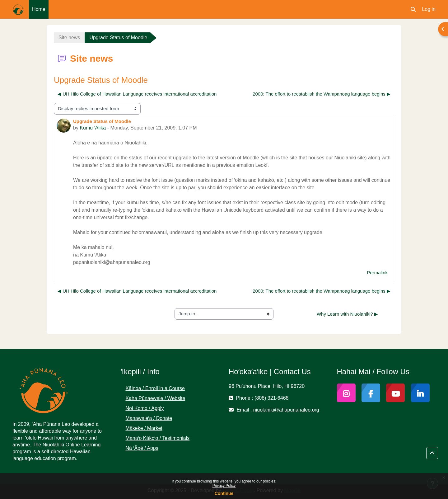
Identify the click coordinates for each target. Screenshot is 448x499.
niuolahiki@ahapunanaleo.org (286, 410)
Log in (429, 9)
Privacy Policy (224, 486)
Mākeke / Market (144, 428)
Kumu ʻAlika (93, 128)
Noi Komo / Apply (145, 408)
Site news (69, 38)
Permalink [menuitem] (377, 273)
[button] (413, 9)
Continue (224, 493)
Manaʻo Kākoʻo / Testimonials (158, 438)
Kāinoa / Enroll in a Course (155, 388)
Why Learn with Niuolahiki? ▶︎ (347, 314)
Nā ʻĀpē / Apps (142, 448)
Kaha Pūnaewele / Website (156, 398)
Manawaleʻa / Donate (149, 418)
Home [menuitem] (39, 9)
